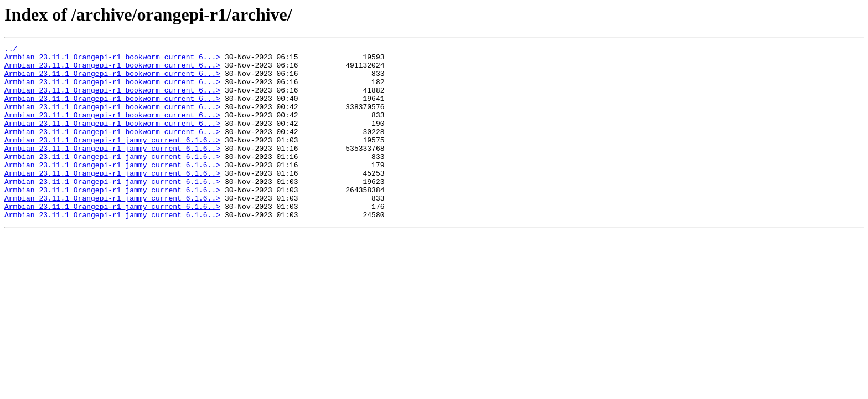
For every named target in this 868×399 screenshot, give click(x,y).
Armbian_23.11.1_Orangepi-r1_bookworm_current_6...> (112, 60)
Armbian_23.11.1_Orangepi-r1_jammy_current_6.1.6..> (112, 160)
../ (11, 50)
